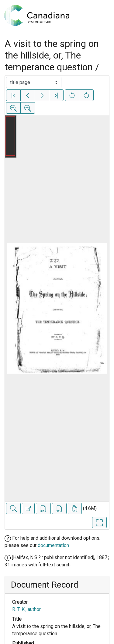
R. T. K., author (26, 609)
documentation (53, 545)
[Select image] (34, 82)
